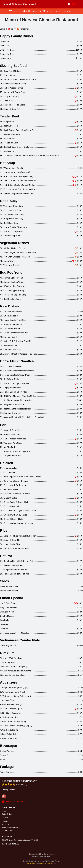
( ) (75, 4)
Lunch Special (11, 598)
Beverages (8, 746)
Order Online (7, 814)
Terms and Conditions (10, 827)
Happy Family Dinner (17, 36)
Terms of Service (46, 864)
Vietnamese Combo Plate (20, 640)
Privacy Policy (7, 831)
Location (5, 817)
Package (7, 767)
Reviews (5, 821)
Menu (4, 811)
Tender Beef (10, 116)
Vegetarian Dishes (14, 243)
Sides (4, 581)
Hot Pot (6, 556)
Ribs (4, 530)
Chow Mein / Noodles (17, 361)
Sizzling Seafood (13, 66)
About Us (5, 824)
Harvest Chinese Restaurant (19, 781)
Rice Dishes (10, 306)
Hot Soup (7, 163)
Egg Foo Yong (11, 272)
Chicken (7, 463)
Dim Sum (7, 653)
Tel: (10, 844)
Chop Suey (9, 201)
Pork (4, 425)
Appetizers (9, 682)
